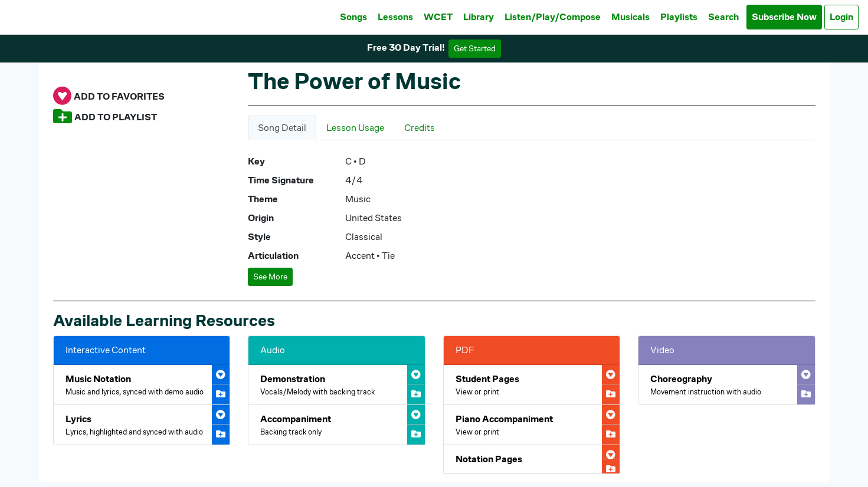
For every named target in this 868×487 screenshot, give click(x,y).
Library (479, 17)
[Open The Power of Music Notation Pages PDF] (532, 459)
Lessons (395, 17)
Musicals (630, 17)
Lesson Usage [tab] (355, 128)
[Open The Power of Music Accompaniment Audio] (337, 425)
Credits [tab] (420, 128)
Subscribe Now (784, 17)
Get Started (475, 48)
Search (723, 17)
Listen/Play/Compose (553, 17)
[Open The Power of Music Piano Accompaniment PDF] (532, 425)
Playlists (679, 17)
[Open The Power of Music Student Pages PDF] (532, 385)
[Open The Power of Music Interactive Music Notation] (142, 385)
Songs (353, 17)
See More (270, 277)
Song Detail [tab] (282, 128)
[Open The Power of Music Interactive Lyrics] (142, 425)
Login (841, 17)
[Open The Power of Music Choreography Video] (727, 385)
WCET (438, 17)
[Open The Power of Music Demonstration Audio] (337, 385)
